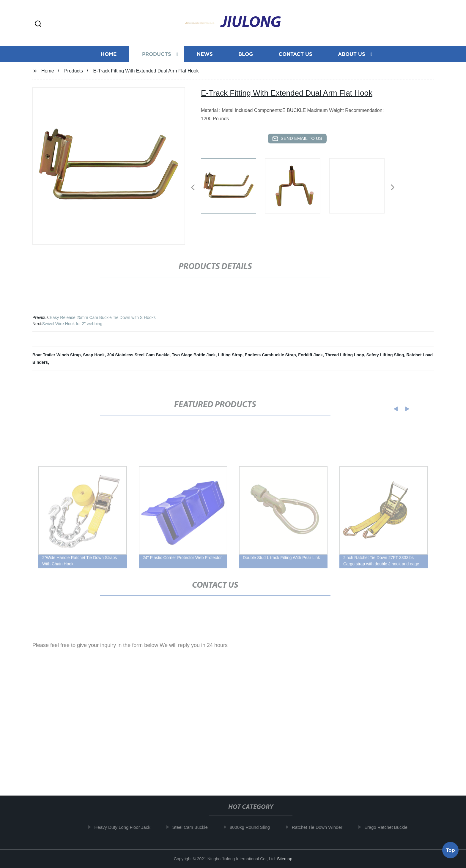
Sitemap (285, 859)
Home (109, 54)
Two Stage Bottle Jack (194, 355)
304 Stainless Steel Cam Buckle (138, 355)
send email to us (297, 139)
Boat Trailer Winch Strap (56, 355)
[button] (38, 24)
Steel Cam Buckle (192, 827)
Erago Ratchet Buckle (389, 827)
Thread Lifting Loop (345, 355)
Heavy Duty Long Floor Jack (125, 827)
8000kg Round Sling (252, 827)
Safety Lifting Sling (385, 355)
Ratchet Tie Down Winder (320, 827)
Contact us (295, 54)
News (205, 54)
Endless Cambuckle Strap (270, 355)
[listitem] (233, 185)
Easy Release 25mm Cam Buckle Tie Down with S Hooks (103, 317)
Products (157, 54)
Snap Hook (94, 355)
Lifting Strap (230, 355)
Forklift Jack (310, 355)
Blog (246, 54)
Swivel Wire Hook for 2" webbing (72, 324)
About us (352, 54)
